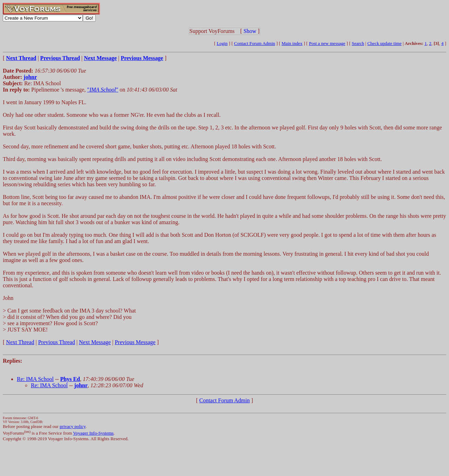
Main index (292, 43)
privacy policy (73, 426)
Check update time (384, 43)
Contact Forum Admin (254, 43)
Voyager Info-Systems (93, 433)
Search (358, 43)
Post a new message (327, 43)
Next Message (95, 342)
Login (222, 43)
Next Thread (20, 342)
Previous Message (135, 342)
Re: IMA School (35, 379)
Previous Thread (57, 342)
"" (103, 90)
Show (250, 31)
